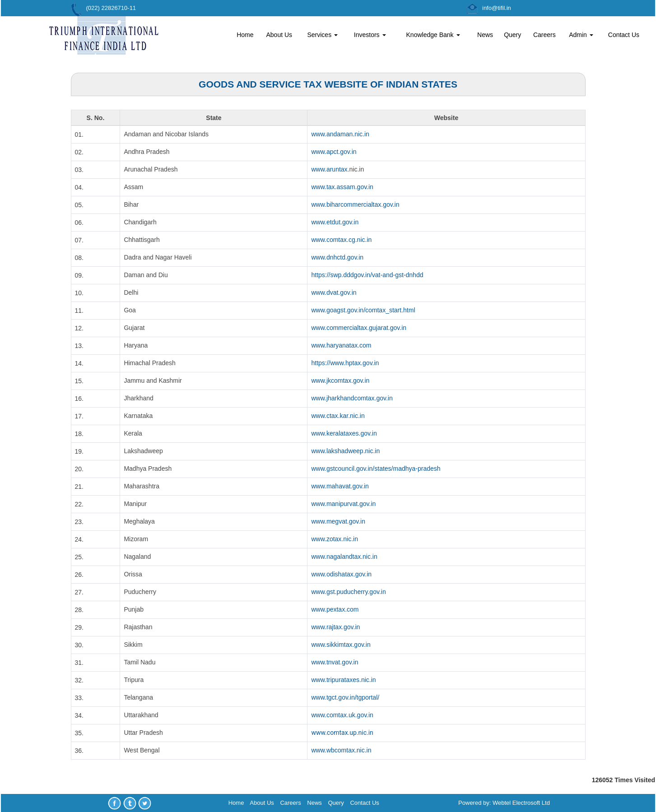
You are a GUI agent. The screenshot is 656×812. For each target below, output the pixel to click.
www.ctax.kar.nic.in (338, 416)
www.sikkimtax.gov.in (341, 645)
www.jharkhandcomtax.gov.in (352, 398)
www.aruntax (329, 169)
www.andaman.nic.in (340, 134)
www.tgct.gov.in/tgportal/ (345, 697)
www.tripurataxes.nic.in (343, 680)
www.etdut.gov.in (335, 222)
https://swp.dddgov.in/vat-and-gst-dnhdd (367, 275)
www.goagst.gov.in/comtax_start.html (363, 310)
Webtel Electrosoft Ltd (521, 803)
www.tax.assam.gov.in (342, 187)
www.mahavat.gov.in (340, 486)
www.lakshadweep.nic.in (345, 451)
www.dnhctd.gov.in (337, 257)
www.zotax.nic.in (334, 539)
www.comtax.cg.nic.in (341, 240)
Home (245, 35)
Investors (370, 35)
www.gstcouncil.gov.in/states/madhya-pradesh (376, 469)
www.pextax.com (335, 609)
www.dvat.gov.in (334, 292)
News (485, 35)
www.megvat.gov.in (338, 521)
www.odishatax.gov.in (341, 574)
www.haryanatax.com (341, 345)
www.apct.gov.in (334, 152)
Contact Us (624, 35)
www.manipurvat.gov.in (343, 504)
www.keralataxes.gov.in (344, 433)
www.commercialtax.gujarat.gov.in (359, 328)
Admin (581, 35)
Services (322, 35)
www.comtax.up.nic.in (342, 733)
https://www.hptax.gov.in (345, 363)
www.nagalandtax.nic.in (344, 557)
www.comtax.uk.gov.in (342, 715)
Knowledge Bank (433, 35)
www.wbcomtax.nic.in (341, 750)
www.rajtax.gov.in (335, 627)
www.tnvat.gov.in (335, 662)
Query (512, 35)
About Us (279, 35)
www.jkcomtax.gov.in (340, 380)
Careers (544, 35)
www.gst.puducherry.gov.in (348, 592)
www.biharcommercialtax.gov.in (355, 204)
